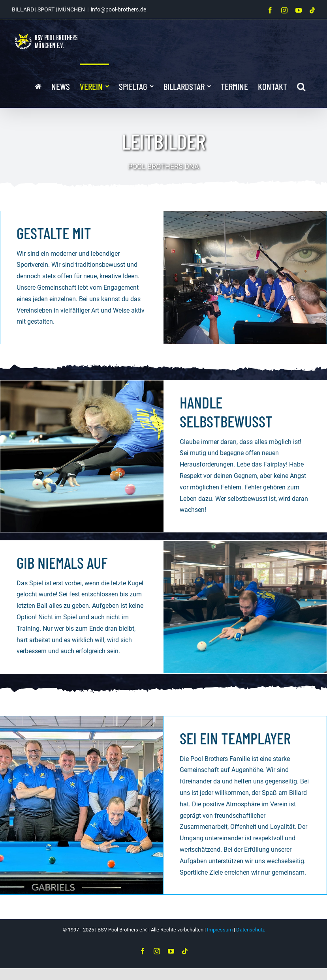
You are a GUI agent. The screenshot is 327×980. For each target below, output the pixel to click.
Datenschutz (250, 930)
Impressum (220, 930)
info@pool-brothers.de (118, 9)
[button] (301, 86)
